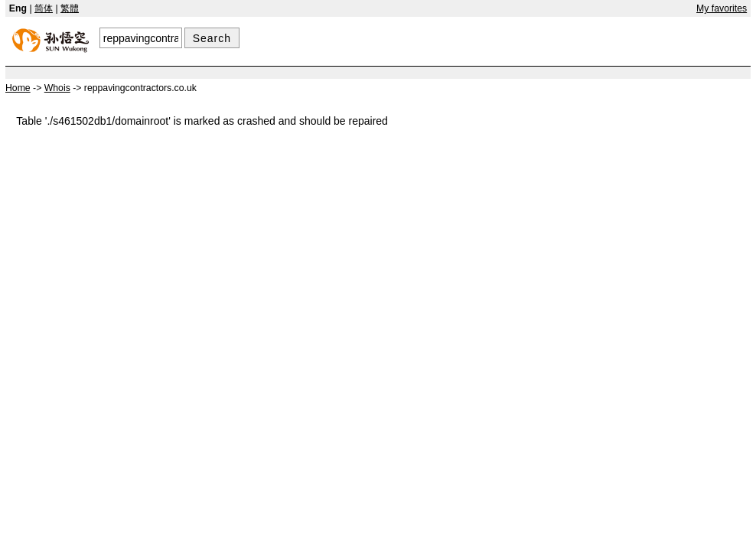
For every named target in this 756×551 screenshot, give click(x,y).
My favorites (722, 8)
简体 (44, 8)
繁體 (70, 8)
